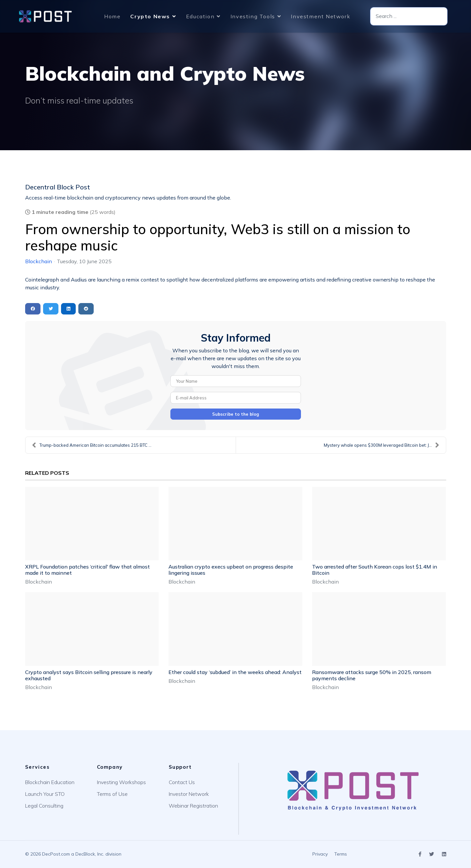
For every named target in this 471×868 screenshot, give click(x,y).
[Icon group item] (420, 854)
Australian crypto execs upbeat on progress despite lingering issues (231, 570)
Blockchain (39, 261)
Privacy (320, 854)
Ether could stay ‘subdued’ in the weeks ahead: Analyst (235, 672)
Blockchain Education (50, 782)
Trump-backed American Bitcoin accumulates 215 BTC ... (92, 445)
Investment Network (321, 16)
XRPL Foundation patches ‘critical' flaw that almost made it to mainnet (87, 570)
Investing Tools (253, 16)
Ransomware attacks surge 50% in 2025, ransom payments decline (372, 675)
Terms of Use (112, 794)
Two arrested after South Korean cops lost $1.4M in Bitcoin (375, 570)
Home (112, 16)
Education (200, 16)
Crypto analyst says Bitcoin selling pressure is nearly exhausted (89, 675)
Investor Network (189, 794)
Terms (341, 854)
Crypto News (150, 16)
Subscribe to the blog (236, 414)
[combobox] (409, 16)
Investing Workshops (121, 782)
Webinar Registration (193, 806)
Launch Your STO (45, 794)
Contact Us (182, 782)
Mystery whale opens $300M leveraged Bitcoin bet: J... (382, 445)
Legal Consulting (44, 806)
